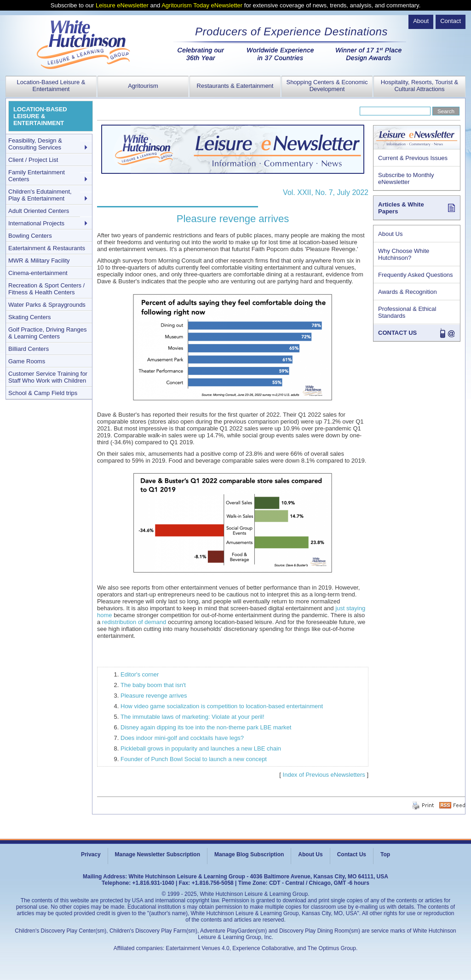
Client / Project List (33, 160)
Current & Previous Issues (413, 158)
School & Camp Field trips (43, 393)
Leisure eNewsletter (122, 5)
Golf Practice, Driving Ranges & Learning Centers (48, 333)
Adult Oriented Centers (39, 211)
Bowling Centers (30, 236)
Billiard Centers (29, 349)
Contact (451, 21)
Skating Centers (30, 317)
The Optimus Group (332, 948)
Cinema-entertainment (38, 273)
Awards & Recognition (408, 292)
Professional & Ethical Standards (407, 312)
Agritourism (143, 86)
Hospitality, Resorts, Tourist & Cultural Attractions (420, 86)
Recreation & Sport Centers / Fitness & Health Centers (46, 289)
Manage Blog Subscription (249, 854)
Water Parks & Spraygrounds (47, 305)
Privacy (91, 854)
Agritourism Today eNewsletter (202, 5)
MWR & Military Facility (39, 261)
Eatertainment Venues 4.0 (198, 948)
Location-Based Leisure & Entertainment (51, 86)
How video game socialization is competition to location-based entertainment (222, 706)
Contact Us (352, 854)
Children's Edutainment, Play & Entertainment (40, 195)
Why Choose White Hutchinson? (404, 254)
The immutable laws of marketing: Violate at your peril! (192, 717)
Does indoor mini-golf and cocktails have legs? (182, 738)
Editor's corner (140, 674)
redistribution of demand (134, 622)
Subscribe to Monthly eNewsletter (406, 178)
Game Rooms (27, 361)
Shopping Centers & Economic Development (327, 86)
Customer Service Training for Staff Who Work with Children (48, 377)
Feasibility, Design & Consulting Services (35, 144)
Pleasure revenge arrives (154, 696)
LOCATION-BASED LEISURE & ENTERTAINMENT (40, 116)
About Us (390, 234)
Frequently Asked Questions (416, 275)
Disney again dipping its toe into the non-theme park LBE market (206, 727)
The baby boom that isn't (153, 685)
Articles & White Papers (401, 208)
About (421, 21)
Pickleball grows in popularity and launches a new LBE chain (201, 748)
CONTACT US (397, 333)
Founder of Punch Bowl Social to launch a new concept (194, 759)
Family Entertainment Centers (37, 176)
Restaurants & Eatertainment (235, 86)
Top (385, 854)
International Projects (36, 223)
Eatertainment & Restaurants (47, 248)
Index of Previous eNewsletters (324, 775)
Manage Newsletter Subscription (158, 854)
